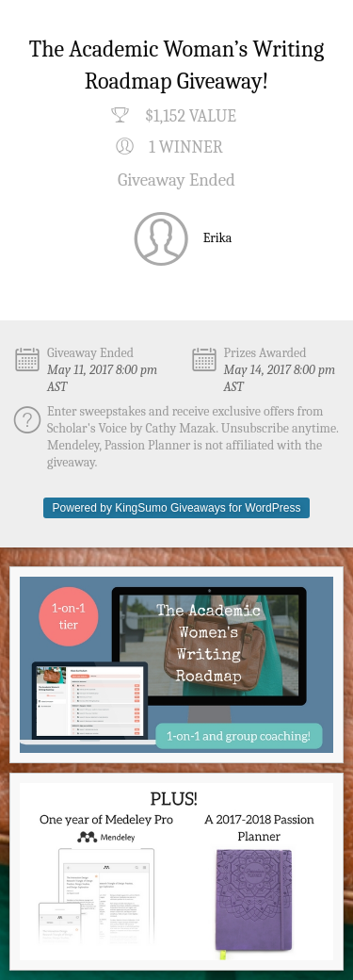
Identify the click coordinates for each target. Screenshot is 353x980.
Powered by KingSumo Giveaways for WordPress (177, 508)
